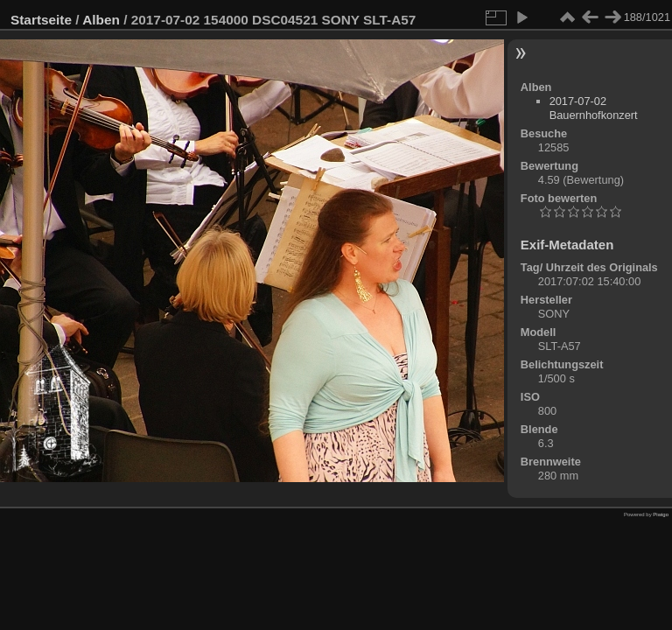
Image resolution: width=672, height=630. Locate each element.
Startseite (41, 20)
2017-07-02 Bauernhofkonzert (594, 108)
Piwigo (661, 514)
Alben (101, 20)
